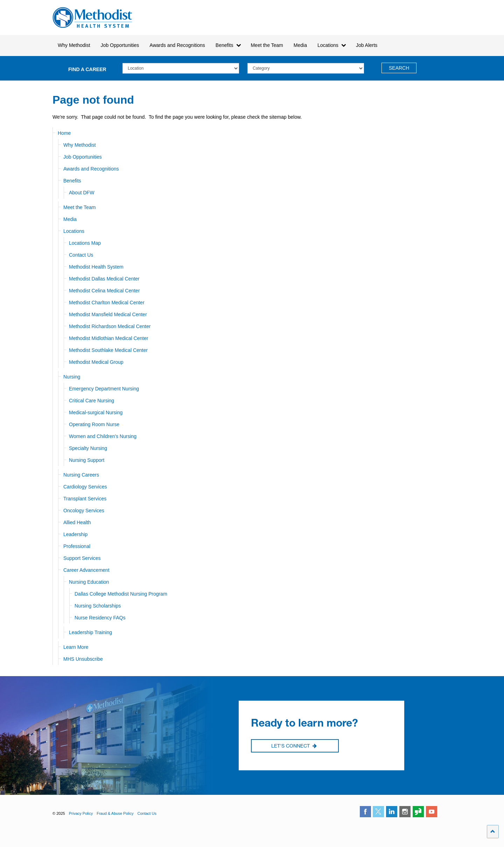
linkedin (392, 812)
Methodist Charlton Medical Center (107, 303)
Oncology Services (84, 511)
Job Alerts (367, 45)
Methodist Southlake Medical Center (108, 350)
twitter (378, 812)
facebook (365, 812)
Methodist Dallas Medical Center (104, 279)
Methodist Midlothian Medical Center (108, 338)
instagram (405, 812)
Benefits (72, 181)
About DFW (82, 193)
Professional (77, 546)
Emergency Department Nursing (104, 389)
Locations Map (85, 243)
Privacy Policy (81, 813)
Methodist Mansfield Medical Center (108, 314)
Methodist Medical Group (96, 362)
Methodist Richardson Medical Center (110, 326)
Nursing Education (89, 582)
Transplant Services (85, 499)
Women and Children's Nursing (103, 436)
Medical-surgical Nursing (96, 412)
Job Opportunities (83, 157)
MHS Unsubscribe (83, 659)
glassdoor (418, 812)
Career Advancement (86, 570)
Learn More (76, 647)
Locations (74, 231)
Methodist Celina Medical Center (104, 291)
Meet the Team (79, 207)
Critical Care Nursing (92, 401)
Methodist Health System (93, 18)
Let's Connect (294, 746)
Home (64, 133)
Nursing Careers (81, 475)
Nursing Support (87, 460)
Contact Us (81, 255)
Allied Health (77, 522)
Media (300, 45)
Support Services (82, 558)
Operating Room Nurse (94, 424)
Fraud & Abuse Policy (115, 813)
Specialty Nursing (88, 448)
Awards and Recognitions (91, 169)
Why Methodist (80, 145)
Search (399, 68)
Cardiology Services (85, 487)
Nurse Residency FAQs (100, 618)
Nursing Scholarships (98, 606)
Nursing (72, 377)
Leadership (75, 534)
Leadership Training (90, 632)
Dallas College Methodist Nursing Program (121, 594)
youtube (432, 812)
